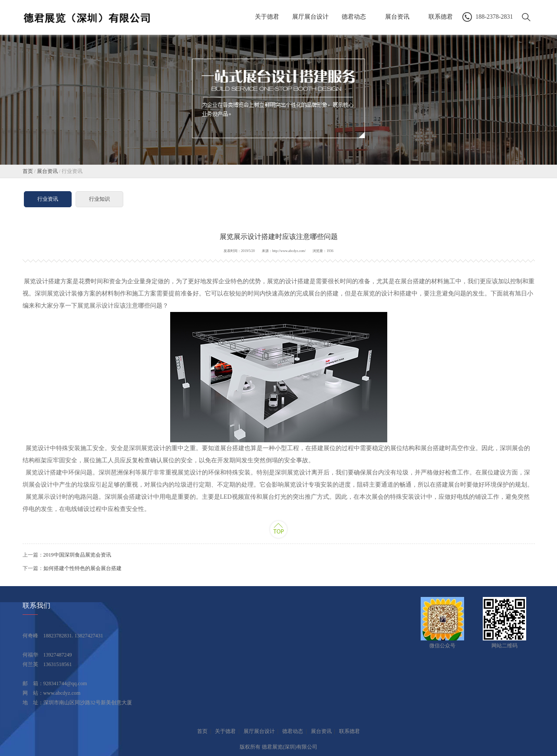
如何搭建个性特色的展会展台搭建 (82, 568)
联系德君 (349, 731)
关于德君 (225, 731)
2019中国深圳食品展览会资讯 (77, 555)
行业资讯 (48, 199)
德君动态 (293, 731)
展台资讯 (47, 171)
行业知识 (99, 199)
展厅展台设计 (259, 731)
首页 (28, 171)
